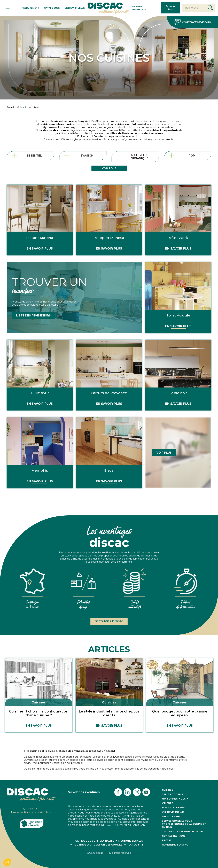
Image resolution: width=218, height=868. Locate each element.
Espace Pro (170, 8)
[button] (7, 862)
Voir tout (109, 168)
